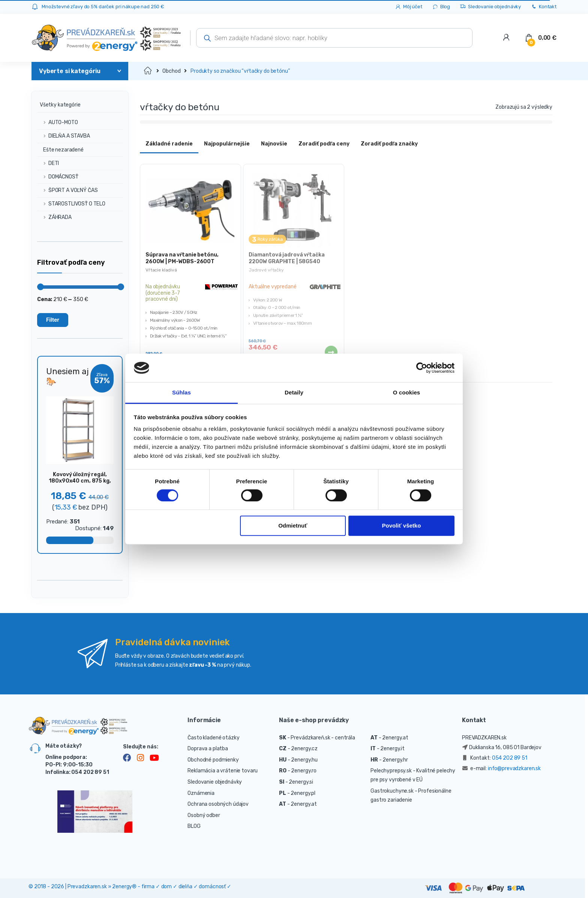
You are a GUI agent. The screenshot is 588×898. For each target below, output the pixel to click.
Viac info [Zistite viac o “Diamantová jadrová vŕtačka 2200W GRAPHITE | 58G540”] (331, 352)
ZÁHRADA (54, 217)
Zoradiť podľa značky (389, 144)
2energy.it (392, 749)
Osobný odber (204, 815)
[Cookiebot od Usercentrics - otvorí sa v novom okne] (422, 368)
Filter (53, 320)
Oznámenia (201, 793)
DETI (48, 163)
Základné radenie (169, 144)
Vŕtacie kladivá (161, 270)
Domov (148, 71)
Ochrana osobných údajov (218, 804)
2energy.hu (304, 760)
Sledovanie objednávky (490, 7)
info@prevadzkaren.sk (514, 768)
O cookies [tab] (407, 393)
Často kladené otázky (213, 738)
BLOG (194, 826)
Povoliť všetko (401, 526)
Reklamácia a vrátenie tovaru (223, 771)
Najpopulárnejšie (227, 144)
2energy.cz (304, 749)
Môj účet (409, 7)
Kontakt (544, 7)
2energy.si (301, 782)
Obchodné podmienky (213, 760)
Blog (441, 7)
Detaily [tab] (294, 393)
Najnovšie (274, 144)
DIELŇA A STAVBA (64, 136)
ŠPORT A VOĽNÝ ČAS (67, 190)
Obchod (171, 71)
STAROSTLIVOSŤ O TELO (71, 204)
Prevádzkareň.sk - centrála (323, 738)
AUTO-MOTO (58, 122)
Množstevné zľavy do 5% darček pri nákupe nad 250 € (103, 7)
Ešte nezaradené (60, 150)
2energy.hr (395, 760)
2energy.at (304, 804)
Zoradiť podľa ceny (324, 144)
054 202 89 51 (510, 758)
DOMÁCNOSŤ (58, 177)
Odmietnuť (293, 526)
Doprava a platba (208, 749)
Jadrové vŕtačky (266, 270)
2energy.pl (303, 793)
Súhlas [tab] (181, 393)
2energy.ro (304, 771)
